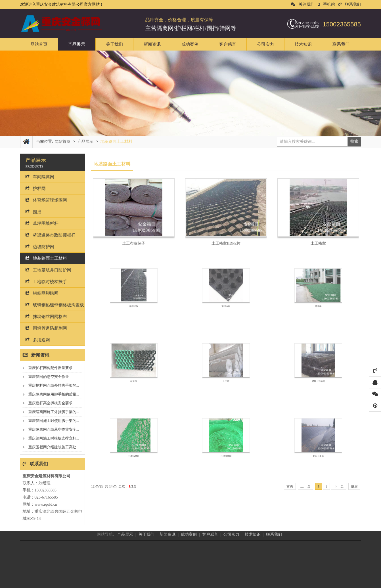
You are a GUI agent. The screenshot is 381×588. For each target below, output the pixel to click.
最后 (354, 486)
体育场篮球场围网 (43, 200)
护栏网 (33, 189)
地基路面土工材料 (43, 258)
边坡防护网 (37, 247)
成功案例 (190, 44)
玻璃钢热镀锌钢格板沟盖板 (52, 305)
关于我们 (114, 44)
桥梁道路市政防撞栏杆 (47, 235)
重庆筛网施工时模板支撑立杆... (51, 438)
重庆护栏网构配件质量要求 (47, 368)
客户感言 (228, 44)
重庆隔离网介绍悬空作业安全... (51, 429)
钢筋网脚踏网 (39, 293)
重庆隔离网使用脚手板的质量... (51, 394)
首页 (290, 486)
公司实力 (265, 44)
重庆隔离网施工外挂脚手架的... (51, 412)
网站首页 (39, 44)
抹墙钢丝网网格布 (43, 317)
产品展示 (77, 44)
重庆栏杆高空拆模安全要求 (47, 403)
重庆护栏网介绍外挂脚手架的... (51, 385)
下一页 (339, 486)
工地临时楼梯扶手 (43, 282)
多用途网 (35, 340)
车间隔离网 (37, 177)
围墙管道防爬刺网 (43, 328)
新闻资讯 (152, 44)
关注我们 (303, 4)
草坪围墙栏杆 (39, 223)
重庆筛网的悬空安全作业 (46, 377)
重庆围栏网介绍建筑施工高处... (51, 447)
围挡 (30, 212)
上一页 (305, 486)
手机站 (326, 4)
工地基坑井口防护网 (45, 270)
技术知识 (303, 44)
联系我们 (350, 4)
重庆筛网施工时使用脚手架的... (51, 421)
